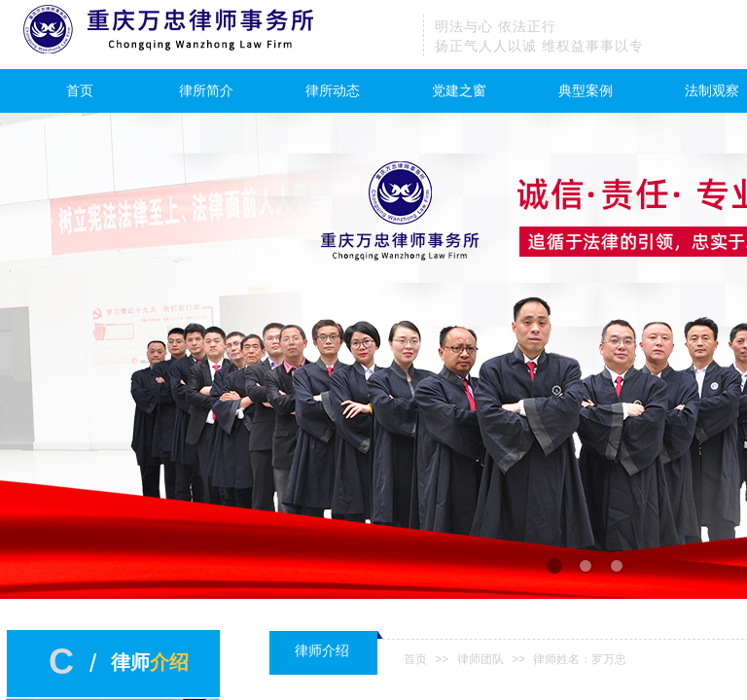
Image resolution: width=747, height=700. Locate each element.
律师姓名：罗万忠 (580, 659)
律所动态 (333, 91)
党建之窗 (459, 91)
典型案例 (586, 91)
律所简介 (206, 91)
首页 (80, 91)
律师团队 (480, 659)
